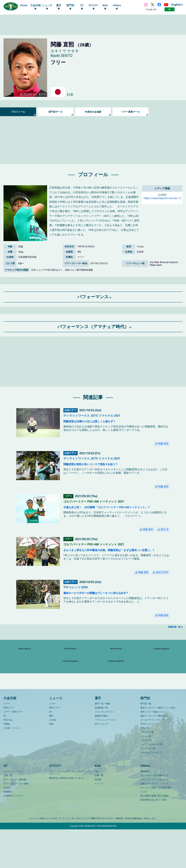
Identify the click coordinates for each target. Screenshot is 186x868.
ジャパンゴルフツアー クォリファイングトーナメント (70, 811)
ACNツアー (9, 747)
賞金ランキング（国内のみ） (155, 755)
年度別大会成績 (93, 112)
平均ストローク (148, 763)
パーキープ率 (147, 771)
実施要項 (8, 830)
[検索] (153, 9)
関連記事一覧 (174, 636)
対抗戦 (98, 818)
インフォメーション (13, 810)
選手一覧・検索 (102, 742)
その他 (52, 759)
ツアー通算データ (130, 112)
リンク (144, 830)
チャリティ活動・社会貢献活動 (156, 826)
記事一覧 (8, 814)
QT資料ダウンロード (14, 834)
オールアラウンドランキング (155, 759)
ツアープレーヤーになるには (155, 818)
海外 (51, 755)
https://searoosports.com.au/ (161, 198)
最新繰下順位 (101, 755)
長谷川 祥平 (161, 579)
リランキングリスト (105, 751)
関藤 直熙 (162, 445)
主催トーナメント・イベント (155, 822)
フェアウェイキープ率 (151, 783)
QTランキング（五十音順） (17, 822)
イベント (99, 822)
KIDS (51, 763)
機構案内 (145, 810)
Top (97, 810)
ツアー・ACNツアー (13, 751)
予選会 (7, 763)
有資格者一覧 (101, 747)
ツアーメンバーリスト (106, 759)
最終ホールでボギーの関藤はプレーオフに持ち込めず (106, 600)
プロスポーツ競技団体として (155, 814)
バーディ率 (146, 779)
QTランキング (102, 763)
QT (5, 755)
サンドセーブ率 (148, 787)
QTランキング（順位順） (16, 818)
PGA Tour (8, 759)
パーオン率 (146, 775)
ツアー (7, 742)
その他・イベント (12, 767)
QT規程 (7, 826)
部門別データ (56, 112)
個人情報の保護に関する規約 (155, 834)
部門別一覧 (146, 742)
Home (24, 5)
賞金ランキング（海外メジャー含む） (159, 747)
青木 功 (163, 534)
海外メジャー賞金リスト (152, 751)
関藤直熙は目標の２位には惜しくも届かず (97, 421)
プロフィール (18, 112)
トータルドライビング (151, 791)
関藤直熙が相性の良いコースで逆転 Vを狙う (99, 466)
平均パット (146, 767)
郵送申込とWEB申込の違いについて (67, 817)
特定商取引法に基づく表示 (153, 838)
